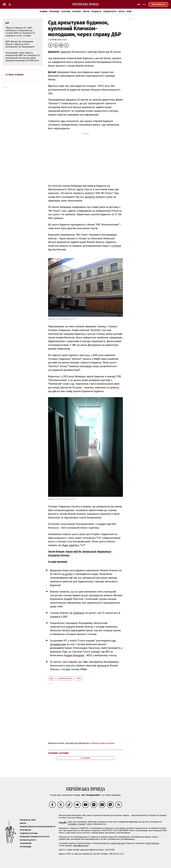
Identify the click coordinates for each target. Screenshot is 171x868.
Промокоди (25, 847)
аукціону (90, 197)
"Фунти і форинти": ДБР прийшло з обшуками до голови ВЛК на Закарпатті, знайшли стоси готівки (20, 32)
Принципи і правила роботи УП (35, 837)
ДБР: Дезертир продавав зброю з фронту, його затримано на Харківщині (20, 44)
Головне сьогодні (58, 753)
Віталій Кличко (65, 679)
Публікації (54, 12)
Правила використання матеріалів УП (38, 827)
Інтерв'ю (77, 12)
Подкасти (96, 12)
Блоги (121, 12)
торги (79, 189)
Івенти (86, 12)
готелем (116, 246)
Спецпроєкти (110, 12)
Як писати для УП (28, 840)
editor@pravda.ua (81, 846)
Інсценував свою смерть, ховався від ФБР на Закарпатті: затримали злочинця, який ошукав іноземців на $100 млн (23, 57)
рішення (66, 52)
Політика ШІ (25, 830)
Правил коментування (103, 743)
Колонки (66, 12)
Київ (79, 679)
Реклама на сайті (28, 820)
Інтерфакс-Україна (76, 824)
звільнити (103, 666)
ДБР (52, 679)
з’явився (55, 617)
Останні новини (14, 75)
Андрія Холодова (74, 655)
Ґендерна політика (29, 833)
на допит (67, 574)
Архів (129, 12)
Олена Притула (152, 843)
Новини (43, 12)
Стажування (26, 843)
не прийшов (77, 613)
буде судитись (71, 545)
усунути (70, 627)
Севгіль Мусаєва (118, 843)
